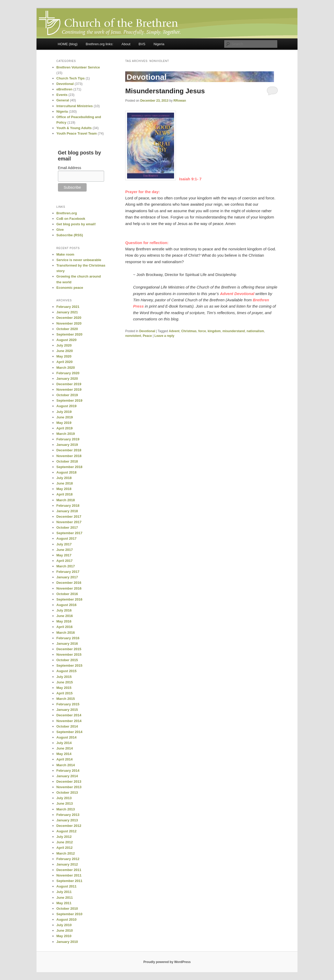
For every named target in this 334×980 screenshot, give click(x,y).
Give (60, 230)
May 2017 (64, 555)
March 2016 (66, 633)
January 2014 (67, 776)
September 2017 (69, 533)
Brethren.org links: (100, 44)
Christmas (189, 331)
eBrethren (64, 89)
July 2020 (64, 345)
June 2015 (65, 682)
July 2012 (64, 837)
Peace (147, 336)
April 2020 (64, 362)
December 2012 (69, 826)
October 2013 (67, 792)
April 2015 (64, 693)
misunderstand (234, 331)
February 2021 (68, 307)
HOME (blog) (68, 44)
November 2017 (69, 522)
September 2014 (69, 732)
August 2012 (66, 831)
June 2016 (65, 616)
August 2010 (66, 920)
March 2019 (66, 434)
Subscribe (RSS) (70, 235)
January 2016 (67, 644)
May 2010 (64, 936)
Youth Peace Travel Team (77, 133)
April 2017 (64, 561)
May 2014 (64, 754)
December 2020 (69, 318)
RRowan (180, 101)
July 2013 (64, 798)
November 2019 (69, 390)
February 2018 (68, 506)
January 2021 (67, 312)
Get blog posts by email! (76, 224)
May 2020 (64, 356)
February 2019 (68, 439)
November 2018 (69, 456)
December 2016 (69, 583)
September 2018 (69, 467)
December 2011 (69, 870)
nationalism (255, 331)
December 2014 (69, 715)
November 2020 (69, 323)
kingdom (214, 331)
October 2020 (67, 329)
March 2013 (66, 809)
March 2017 (66, 566)
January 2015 (67, 710)
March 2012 (66, 853)
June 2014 (65, 748)
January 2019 (67, 445)
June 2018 (65, 483)
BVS (142, 44)
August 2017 (66, 538)
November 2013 (69, 787)
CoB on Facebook (71, 219)
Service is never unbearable (79, 260)
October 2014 (67, 726)
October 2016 (67, 594)
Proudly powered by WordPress (167, 962)
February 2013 (68, 815)
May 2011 (64, 903)
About (126, 44)
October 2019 (67, 395)
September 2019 (69, 400)
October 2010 (67, 909)
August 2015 (66, 671)
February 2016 (68, 638)
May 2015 (64, 688)
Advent (174, 331)
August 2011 (66, 886)
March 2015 (66, 699)
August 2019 (66, 406)
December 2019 (69, 384)
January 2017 (67, 577)
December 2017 (69, 517)
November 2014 (69, 721)
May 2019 (64, 423)
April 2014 (64, 759)
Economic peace (70, 288)
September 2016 (69, 599)
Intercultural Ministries (74, 106)
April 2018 (64, 494)
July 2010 (64, 925)
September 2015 (69, 665)
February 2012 (68, 859)
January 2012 (67, 864)
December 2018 (69, 450)
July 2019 (64, 412)
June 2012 (65, 842)
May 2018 (64, 489)
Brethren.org (67, 213)
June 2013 (65, 803)
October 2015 (67, 660)
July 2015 (64, 677)
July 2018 (64, 478)
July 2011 (64, 892)
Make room (65, 254)
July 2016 (64, 610)
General (63, 100)
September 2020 (69, 334)
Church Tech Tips (71, 78)
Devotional (147, 331)
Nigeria (159, 44)
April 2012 (64, 848)
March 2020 (66, 368)
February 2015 (68, 704)
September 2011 (69, 881)
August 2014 (66, 737)
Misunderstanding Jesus (165, 91)
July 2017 (64, 544)
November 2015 (69, 655)
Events (62, 95)
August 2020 (66, 340)
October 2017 (67, 528)
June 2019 (65, 417)
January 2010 (67, 942)
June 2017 (65, 550)
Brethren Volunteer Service (78, 67)
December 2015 (69, 649)
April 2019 (64, 428)
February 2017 (68, 572)
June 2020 (65, 351)
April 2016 (64, 627)
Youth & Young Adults (74, 128)
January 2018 (67, 511)
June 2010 (65, 930)
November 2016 (69, 588)
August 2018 (66, 472)
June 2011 (65, 898)
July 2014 (64, 743)
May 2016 (64, 621)
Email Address (70, 168)
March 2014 (66, 765)
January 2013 (67, 820)
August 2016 (66, 605)
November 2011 (69, 875)
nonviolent (133, 336)
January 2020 (67, 379)
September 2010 (69, 914)
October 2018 (67, 461)
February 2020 (68, 373)
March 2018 (66, 500)
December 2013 (69, 782)
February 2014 (68, 771)
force (202, 331)
